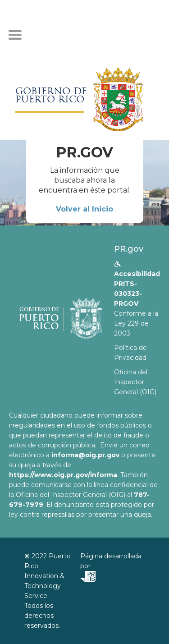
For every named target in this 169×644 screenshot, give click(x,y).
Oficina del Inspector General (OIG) (135, 382)
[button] (15, 35)
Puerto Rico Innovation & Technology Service (48, 576)
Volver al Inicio (84, 209)
